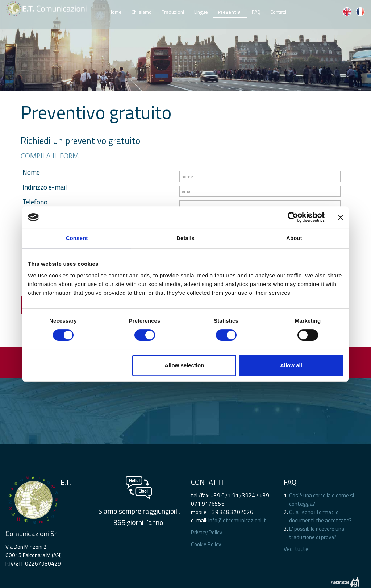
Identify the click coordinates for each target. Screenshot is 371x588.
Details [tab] (185, 238)
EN (347, 12)
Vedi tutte (296, 549)
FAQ (256, 11)
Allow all (291, 365)
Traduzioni (173, 11)
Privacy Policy (207, 532)
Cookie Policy (206, 544)
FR (360, 12)
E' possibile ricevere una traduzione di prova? (317, 533)
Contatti (278, 11)
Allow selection (184, 365)
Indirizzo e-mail (45, 187)
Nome (31, 172)
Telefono (35, 202)
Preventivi (230, 12)
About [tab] (294, 238)
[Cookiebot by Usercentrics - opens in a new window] (293, 217)
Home (115, 11)
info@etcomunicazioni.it (237, 520)
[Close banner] (341, 217)
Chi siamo (142, 11)
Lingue (201, 11)
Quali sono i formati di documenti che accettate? (320, 516)
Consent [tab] (77, 238)
